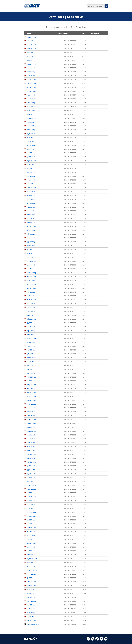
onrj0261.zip (31, 535)
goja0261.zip (31, 311)
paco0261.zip (31, 365)
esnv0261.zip (31, 327)
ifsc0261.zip (31, 307)
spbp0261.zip (31, 315)
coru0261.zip (31, 99)
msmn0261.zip (32, 164)
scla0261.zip (31, 76)
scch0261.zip (31, 195)
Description (95, 33)
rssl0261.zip (31, 249)
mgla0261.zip (31, 161)
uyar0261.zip (31, 597)
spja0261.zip (31, 242)
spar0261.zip (31, 172)
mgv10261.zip (31, 601)
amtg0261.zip (31, 508)
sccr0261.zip (31, 103)
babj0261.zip (31, 114)
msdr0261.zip (31, 118)
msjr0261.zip (31, 408)
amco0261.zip (31, 404)
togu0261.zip (31, 474)
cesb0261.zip (31, 392)
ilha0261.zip (31, 369)
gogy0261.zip (31, 83)
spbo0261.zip (31, 319)
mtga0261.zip (31, 191)
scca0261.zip (31, 137)
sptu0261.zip (31, 222)
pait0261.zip (31, 609)
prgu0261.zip (31, 207)
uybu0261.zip (31, 582)
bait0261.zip (31, 443)
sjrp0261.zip (31, 470)
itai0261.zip (31, 149)
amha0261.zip (32, 616)
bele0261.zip (31, 41)
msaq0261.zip (31, 512)
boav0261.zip (31, 45)
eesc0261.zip (31, 346)
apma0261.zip (32, 141)
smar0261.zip (31, 481)
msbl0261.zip (31, 462)
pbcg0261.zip (31, 497)
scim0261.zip (31, 226)
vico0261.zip (31, 280)
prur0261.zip (31, 501)
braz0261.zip (31, 238)
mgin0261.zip (31, 134)
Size (84, 33)
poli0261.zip (31, 219)
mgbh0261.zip (32, 215)
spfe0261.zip (31, 354)
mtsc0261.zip (31, 485)
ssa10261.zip (31, 531)
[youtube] (106, 640)
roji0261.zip (31, 296)
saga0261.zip (31, 543)
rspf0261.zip (31, 130)
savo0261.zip (31, 79)
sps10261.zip (31, 466)
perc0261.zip (31, 68)
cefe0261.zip (31, 234)
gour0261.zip (31, 435)
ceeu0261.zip (31, 284)
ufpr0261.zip (31, 199)
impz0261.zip (31, 300)
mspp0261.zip (32, 126)
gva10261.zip (31, 586)
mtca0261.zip (31, 106)
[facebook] (88, 640)
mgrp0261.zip (31, 454)
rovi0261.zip (31, 446)
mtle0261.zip (31, 95)
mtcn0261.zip (31, 431)
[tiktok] (97, 640)
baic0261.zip (31, 292)
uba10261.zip (31, 304)
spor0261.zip (31, 547)
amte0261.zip (31, 261)
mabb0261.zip (32, 358)
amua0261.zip (32, 361)
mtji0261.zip (31, 153)
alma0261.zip (31, 188)
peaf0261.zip (31, 427)
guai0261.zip (31, 122)
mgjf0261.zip (31, 477)
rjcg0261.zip (31, 323)
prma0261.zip (31, 574)
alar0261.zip (31, 416)
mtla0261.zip (31, 439)
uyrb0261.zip (31, 620)
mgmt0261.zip (32, 64)
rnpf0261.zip (31, 389)
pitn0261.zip (31, 110)
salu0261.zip (31, 203)
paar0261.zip (31, 400)
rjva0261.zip (31, 578)
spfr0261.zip (31, 458)
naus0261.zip (31, 49)
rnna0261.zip (31, 276)
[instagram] (93, 640)
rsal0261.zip (31, 520)
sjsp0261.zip (31, 342)
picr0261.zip (31, 593)
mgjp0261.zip (31, 385)
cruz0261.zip (31, 613)
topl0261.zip (31, 72)
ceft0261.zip (31, 60)
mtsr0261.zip (31, 419)
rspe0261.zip (31, 412)
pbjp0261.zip (31, 180)
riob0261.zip (31, 145)
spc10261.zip (31, 157)
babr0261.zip (31, 528)
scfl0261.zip (31, 566)
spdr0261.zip (31, 265)
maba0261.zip (32, 246)
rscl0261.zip (31, 168)
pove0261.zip (31, 56)
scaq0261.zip (31, 87)
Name (29, 33)
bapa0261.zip (31, 52)
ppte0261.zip (31, 91)
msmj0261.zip (31, 489)
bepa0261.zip (31, 562)
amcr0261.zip (31, 504)
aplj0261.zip (31, 539)
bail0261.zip (31, 493)
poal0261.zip (31, 253)
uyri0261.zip (31, 605)
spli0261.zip (31, 373)
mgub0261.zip (32, 211)
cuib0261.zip (31, 334)
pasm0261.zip (31, 273)
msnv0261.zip (31, 423)
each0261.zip (31, 524)
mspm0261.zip (32, 570)
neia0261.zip (31, 184)
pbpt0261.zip (31, 396)
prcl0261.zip (31, 350)
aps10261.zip (31, 551)
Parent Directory (32, 37)
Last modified (63, 33)
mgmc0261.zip (32, 559)
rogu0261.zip (31, 288)
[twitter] (101, 640)
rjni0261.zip (31, 230)
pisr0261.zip (31, 589)
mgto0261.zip (31, 269)
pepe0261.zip (31, 377)
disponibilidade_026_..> (35, 624)
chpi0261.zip (31, 331)
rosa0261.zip (31, 555)
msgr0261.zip (31, 257)
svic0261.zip (31, 381)
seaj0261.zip (31, 176)
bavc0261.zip (31, 516)
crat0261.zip (31, 450)
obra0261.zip (31, 338)
